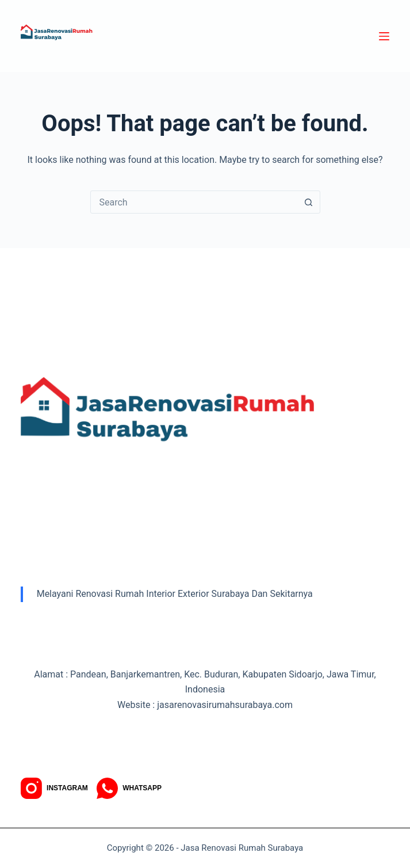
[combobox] (194, 202)
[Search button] (309, 202)
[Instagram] (54, 788)
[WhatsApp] (129, 788)
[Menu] (384, 36)
